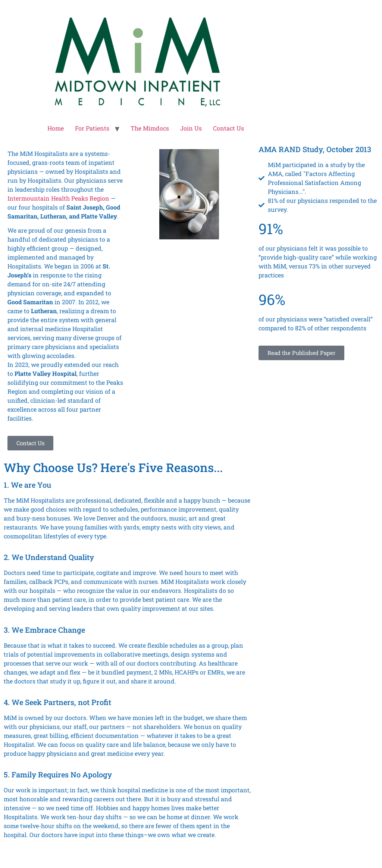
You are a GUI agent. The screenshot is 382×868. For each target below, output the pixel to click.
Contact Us (228, 128)
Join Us (191, 128)
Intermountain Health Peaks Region (58, 198)
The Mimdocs (150, 128)
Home (56, 128)
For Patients (92, 128)
